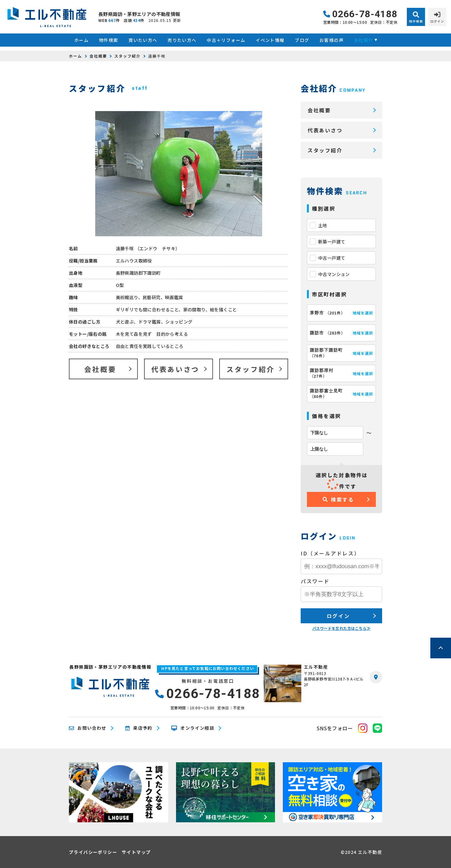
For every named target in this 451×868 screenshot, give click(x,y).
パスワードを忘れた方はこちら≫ (341, 628)
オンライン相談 (193, 728)
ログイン (338, 616)
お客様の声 (332, 40)
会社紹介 (364, 40)
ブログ (302, 40)
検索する (338, 499)
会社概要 (98, 56)
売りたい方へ (182, 40)
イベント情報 (270, 40)
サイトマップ (136, 852)
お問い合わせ (88, 728)
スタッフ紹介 (127, 56)
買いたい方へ (143, 40)
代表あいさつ (175, 369)
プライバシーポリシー (93, 852)
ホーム (81, 40)
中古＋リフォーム (226, 40)
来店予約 (139, 728)
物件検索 (109, 40)
